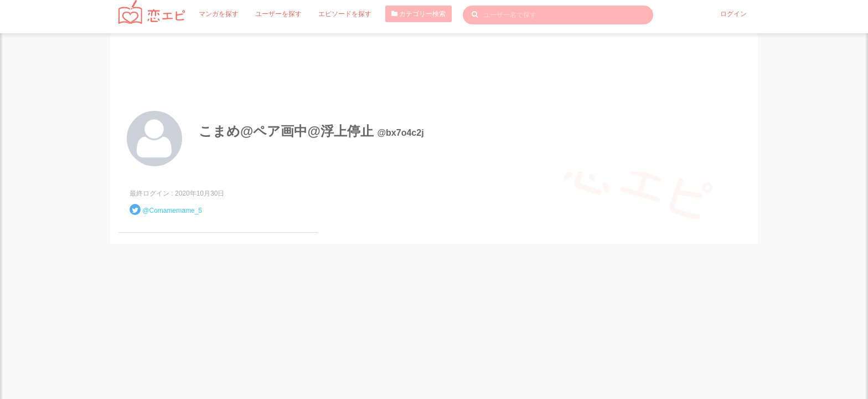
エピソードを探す (345, 14)
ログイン (733, 14)
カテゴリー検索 (418, 14)
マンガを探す (219, 14)
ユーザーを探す (278, 14)
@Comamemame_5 (172, 211)
